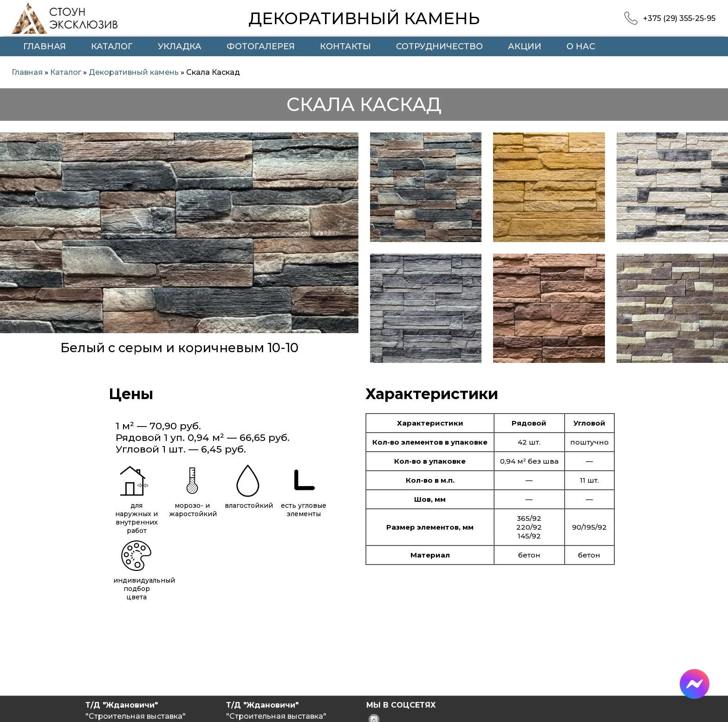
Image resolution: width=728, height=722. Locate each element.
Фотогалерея (261, 46)
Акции (525, 46)
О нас (581, 46)
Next (347, 255)
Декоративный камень (134, 72)
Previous (12, 255)
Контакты (345, 46)
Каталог (112, 46)
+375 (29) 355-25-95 (679, 18)
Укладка (180, 46)
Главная (45, 46)
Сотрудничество (439, 46)
